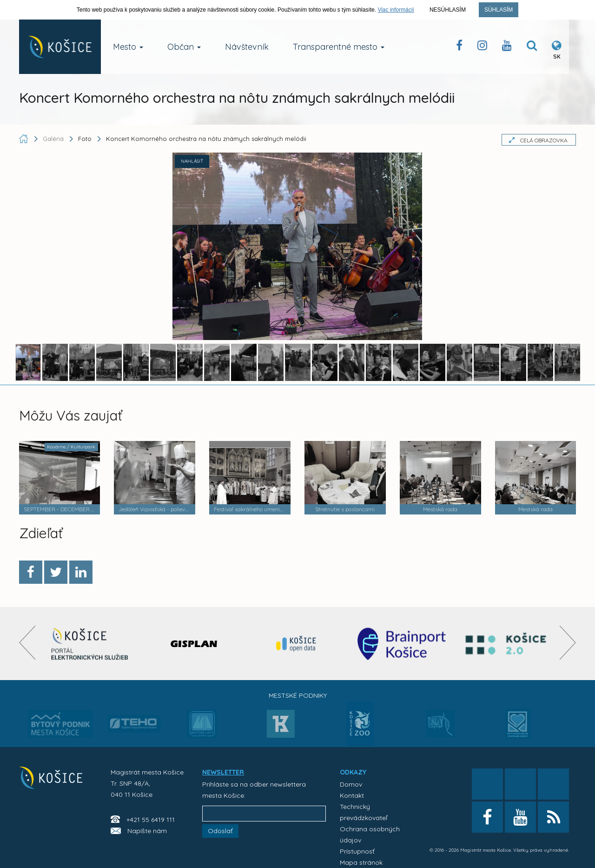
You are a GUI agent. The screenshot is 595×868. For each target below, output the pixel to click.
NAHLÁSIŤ (192, 161)
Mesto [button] (128, 47)
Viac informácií (396, 10)
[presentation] (27, 643)
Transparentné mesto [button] (339, 47)
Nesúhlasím (448, 10)
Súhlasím (499, 10)
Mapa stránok (361, 862)
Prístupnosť (357, 851)
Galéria (54, 139)
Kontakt (352, 795)
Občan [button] (184, 47)
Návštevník (247, 47)
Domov (351, 784)
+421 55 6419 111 (151, 820)
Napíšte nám (147, 831)
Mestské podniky (298, 695)
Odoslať (220, 831)
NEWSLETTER (223, 772)
